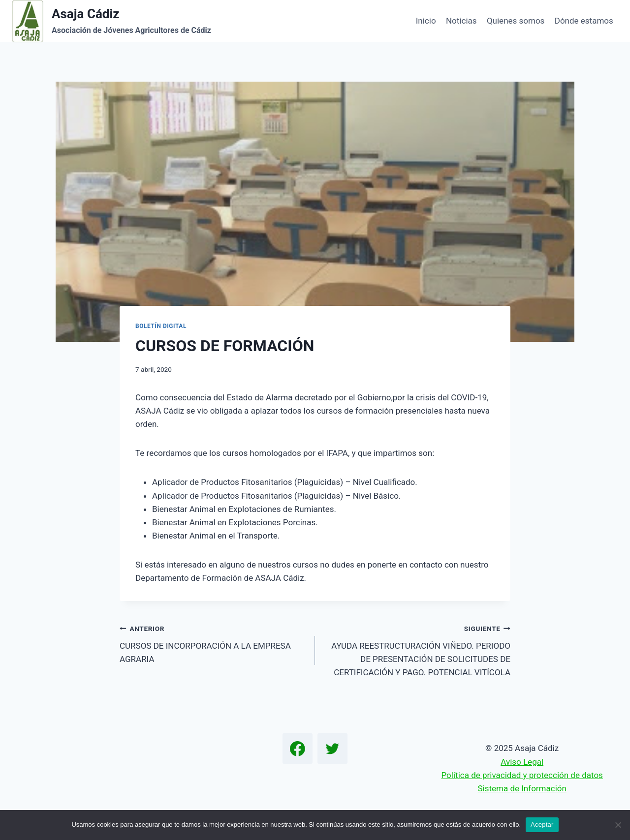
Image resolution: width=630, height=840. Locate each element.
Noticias (461, 21)
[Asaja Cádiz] (111, 21)
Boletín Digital (161, 326)
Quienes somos (516, 21)
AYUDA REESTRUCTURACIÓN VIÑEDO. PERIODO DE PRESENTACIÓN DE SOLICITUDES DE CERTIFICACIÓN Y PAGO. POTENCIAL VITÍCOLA (417, 649)
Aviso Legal (522, 762)
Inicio (426, 21)
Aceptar (542, 825)
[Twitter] (333, 749)
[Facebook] (298, 749)
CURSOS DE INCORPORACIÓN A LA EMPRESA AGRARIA (213, 643)
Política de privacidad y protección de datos (522, 775)
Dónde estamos (584, 21)
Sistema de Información (522, 788)
